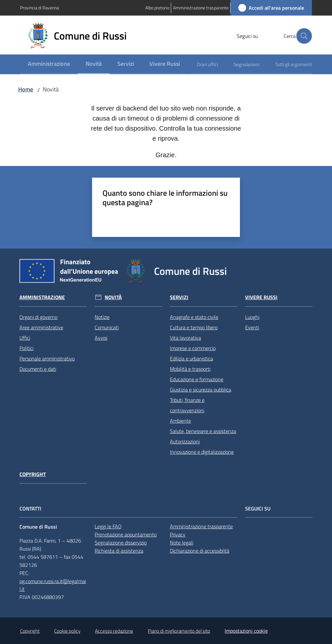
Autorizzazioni (185, 441)
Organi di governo (38, 317)
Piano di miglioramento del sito (179, 631)
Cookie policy (67, 631)
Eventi (252, 327)
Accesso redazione (114, 631)
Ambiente (180, 421)
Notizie (102, 317)
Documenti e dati (38, 369)
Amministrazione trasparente (201, 526)
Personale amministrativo (47, 358)
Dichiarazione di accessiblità (200, 551)
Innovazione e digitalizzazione (202, 452)
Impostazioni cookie (246, 631)
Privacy (178, 534)
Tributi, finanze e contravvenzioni (187, 405)
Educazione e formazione (197, 379)
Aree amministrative (41, 327)
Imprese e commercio (193, 348)
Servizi (179, 297)
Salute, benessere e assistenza (203, 431)
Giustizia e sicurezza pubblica (201, 390)
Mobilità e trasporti (190, 369)
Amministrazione (42, 297)
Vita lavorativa (185, 338)
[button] (304, 36)
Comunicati (107, 327)
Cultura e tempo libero (194, 327)
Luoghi (252, 317)
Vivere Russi (261, 297)
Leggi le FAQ (108, 526)
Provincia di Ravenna (40, 8)
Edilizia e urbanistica (191, 358)
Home (26, 89)
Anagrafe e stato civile (194, 317)
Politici (26, 348)
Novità (113, 297)
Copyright (33, 474)
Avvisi (101, 338)
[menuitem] (49, 64)
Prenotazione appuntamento (126, 534)
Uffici (25, 338)
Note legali (182, 543)
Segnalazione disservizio (121, 543)
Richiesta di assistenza (119, 551)
